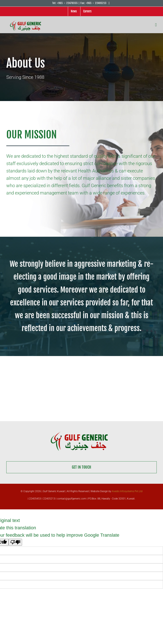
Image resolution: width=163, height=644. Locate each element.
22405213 (49, 499)
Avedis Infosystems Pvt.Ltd (127, 491)
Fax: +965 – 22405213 (94, 3)
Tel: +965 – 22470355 (65, 3)
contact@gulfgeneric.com (71, 499)
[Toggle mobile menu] (156, 25)
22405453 (34, 499)
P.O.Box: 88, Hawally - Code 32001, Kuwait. (111, 499)
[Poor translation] (15, 542)
